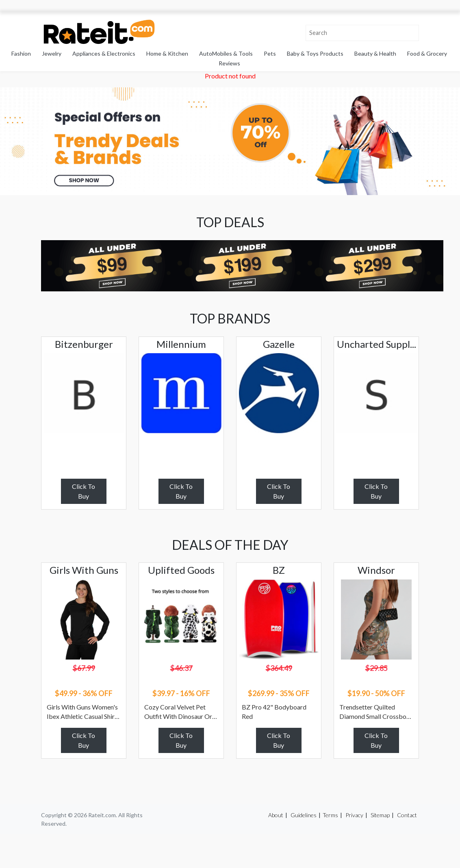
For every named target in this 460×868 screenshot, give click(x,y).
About (276, 815)
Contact (407, 815)
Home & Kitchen (167, 53)
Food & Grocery (427, 53)
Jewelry (52, 53)
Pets (270, 53)
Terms (330, 815)
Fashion (21, 53)
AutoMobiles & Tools (226, 53)
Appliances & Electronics (104, 53)
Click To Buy (84, 491)
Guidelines (304, 815)
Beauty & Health (375, 53)
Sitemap (380, 815)
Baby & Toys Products (315, 53)
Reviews (229, 63)
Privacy (354, 815)
